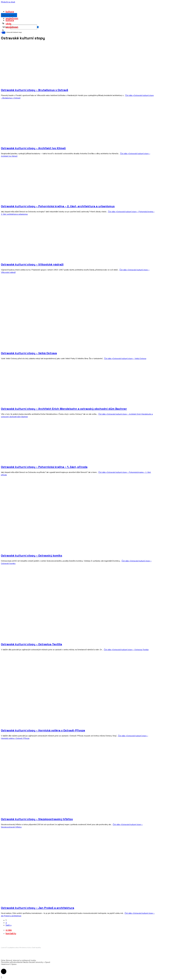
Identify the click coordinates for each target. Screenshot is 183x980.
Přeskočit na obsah (8, 2)
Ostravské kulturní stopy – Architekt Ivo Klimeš (33, 148)
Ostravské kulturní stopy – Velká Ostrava (29, 353)
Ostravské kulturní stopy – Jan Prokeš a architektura (38, 908)
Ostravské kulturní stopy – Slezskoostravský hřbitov (37, 819)
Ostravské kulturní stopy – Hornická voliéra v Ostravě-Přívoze (43, 730)
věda (8, 24)
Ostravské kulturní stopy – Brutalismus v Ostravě (35, 90)
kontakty (11, 933)
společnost (12, 18)
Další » (9, 925)
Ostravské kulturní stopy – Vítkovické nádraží (32, 264)
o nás (9, 930)
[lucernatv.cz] (2, 5)
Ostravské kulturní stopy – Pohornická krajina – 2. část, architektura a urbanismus (58, 206)
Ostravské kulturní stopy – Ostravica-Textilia (31, 644)
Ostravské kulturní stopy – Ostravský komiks (32, 555)
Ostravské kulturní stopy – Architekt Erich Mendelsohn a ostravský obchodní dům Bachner (64, 409)
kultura (10, 12)
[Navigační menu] (8, 15)
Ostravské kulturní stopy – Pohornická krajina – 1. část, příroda (44, 467)
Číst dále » (125, 359)
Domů (3, 32)
